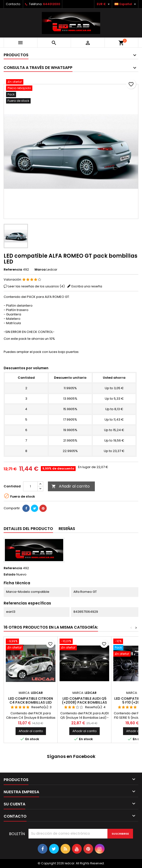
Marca (40, 270)
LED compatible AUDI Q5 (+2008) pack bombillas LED (84, 702)
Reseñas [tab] (67, 529)
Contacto (13, 4)
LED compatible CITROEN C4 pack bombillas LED (31, 700)
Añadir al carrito (71, 486)
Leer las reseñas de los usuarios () (36, 286)
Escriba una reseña (87, 286)
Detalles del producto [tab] (28, 529)
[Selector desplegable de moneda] (104, 4)
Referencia (13, 270)
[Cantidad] (30, 486)
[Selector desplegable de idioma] (126, 4)
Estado (10, 575)
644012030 (52, 4)
